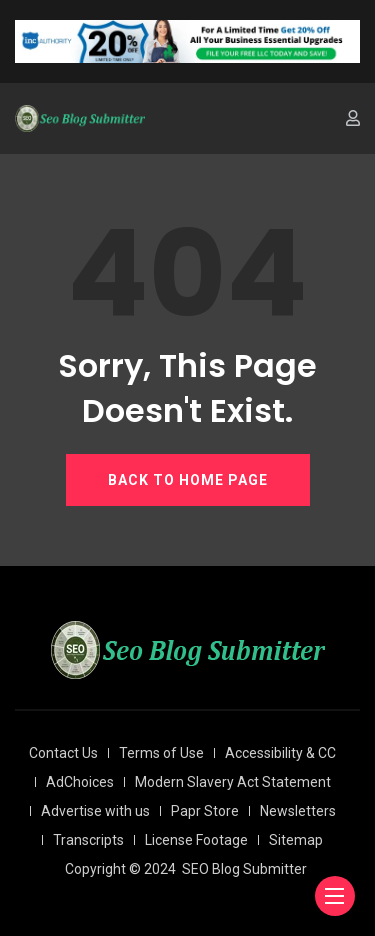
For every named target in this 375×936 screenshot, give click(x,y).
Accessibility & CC (280, 753)
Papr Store (205, 811)
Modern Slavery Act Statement (233, 782)
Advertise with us (95, 811)
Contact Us (63, 753)
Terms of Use (161, 753)
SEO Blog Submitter (244, 869)
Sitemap (296, 840)
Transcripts (88, 840)
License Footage (196, 840)
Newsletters (298, 811)
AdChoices (80, 782)
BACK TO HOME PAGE (188, 480)
